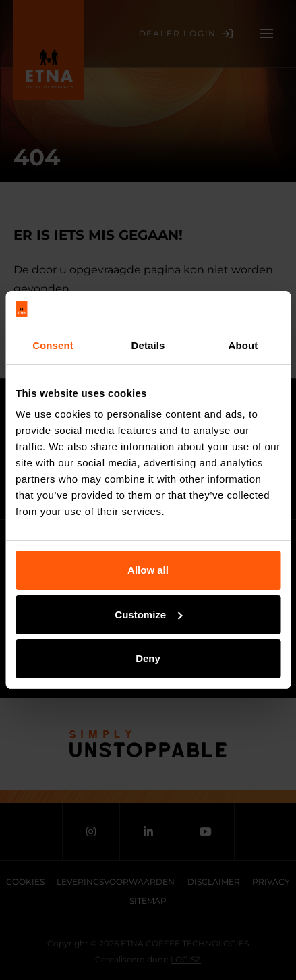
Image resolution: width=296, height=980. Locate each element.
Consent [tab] (53, 345)
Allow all (148, 570)
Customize (148, 615)
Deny (148, 658)
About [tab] (243, 345)
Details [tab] (148, 345)
